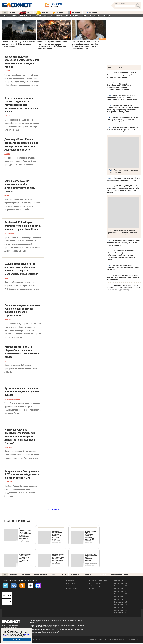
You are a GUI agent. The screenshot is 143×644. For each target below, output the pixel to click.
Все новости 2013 (121, 613)
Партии (7, 116)
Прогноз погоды (72, 16)
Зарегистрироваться (98, 586)
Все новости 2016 (121, 605)
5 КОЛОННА (74, 12)
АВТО (25, 12)
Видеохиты (88, 575)
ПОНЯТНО (17, 640)
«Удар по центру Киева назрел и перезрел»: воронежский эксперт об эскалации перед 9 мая (50, 537)
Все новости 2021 (121, 591)
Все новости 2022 (121, 589)
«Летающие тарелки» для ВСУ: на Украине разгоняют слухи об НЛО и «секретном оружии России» (123, 130)
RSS (93, 589)
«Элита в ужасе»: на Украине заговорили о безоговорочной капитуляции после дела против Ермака (123, 97)
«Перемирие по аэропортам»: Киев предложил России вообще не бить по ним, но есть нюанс (124, 243)
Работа (42, 12)
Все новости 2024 (121, 583)
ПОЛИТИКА (8, 447)
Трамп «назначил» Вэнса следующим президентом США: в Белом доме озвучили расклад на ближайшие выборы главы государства (123, 108)
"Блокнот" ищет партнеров (97, 639)
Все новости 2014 (121, 610)
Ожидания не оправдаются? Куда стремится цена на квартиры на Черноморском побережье (84, 559)
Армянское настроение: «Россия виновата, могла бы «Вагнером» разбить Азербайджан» (123, 277)
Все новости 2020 (121, 594)
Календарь (102, 575)
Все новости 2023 (121, 586)
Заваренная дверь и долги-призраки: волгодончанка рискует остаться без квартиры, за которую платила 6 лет (18, 535)
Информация (73, 589)
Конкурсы (75, 575)
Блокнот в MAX (41, 16)
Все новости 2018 (121, 599)
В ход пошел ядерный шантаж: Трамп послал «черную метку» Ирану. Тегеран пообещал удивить (122, 75)
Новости (14, 575)
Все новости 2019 (121, 597)
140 (55, 509)
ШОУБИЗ (58, 12)
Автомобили (9, 233)
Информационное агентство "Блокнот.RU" (125, 639)
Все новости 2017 (121, 602)
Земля (7, 195)
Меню (12, 12)
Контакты (71, 583)
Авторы (70, 586)
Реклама (71, 580)
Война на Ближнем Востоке (22, 16)
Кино (6, 278)
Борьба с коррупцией (91, 16)
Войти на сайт (96, 583)
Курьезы (107, 16)
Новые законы (56, 16)
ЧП (5, 361)
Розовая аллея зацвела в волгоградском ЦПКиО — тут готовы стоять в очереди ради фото (51, 559)
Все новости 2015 (121, 607)
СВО (6, 16)
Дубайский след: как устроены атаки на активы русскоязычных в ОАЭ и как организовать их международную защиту (123, 189)
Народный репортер (119, 575)
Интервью (26, 575)
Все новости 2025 (121, 580)
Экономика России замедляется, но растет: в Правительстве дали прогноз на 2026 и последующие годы (123, 287)
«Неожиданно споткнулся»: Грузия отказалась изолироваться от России (123, 179)
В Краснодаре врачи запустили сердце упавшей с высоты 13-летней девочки (83, 537)
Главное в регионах (17, 521)
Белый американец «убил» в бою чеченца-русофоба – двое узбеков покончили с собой (123, 120)
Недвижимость (41, 575)
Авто (54, 575)
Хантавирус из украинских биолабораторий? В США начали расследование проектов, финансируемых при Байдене (120, 86)
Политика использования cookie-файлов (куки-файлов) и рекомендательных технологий (56, 621)
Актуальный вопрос (12, 399)
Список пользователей (99, 580)
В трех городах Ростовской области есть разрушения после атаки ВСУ (18, 558)
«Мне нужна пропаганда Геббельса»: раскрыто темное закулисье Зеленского (123, 267)
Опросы (63, 575)
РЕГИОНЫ (8, 320)
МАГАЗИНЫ (91, 12)
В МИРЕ (7, 71)
